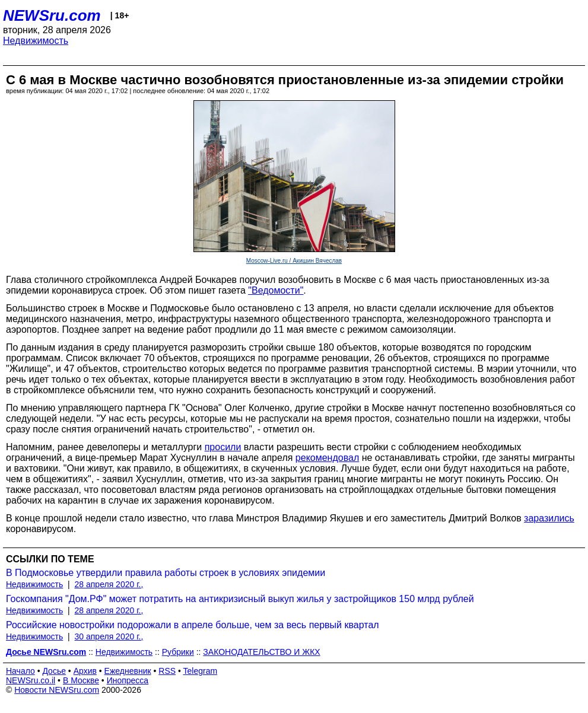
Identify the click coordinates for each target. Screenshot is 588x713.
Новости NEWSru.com (57, 690)
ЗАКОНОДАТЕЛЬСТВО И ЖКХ (261, 652)
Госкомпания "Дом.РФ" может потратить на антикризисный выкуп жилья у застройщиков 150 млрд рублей (240, 599)
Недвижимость (36, 41)
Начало (20, 671)
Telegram (201, 671)
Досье (54, 671)
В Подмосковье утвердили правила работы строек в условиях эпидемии (166, 573)
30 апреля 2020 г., (109, 636)
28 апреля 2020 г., (109, 584)
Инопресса (128, 680)
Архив (85, 671)
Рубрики (178, 652)
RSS (167, 671)
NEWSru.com (52, 15)
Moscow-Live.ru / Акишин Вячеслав (294, 261)
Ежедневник (128, 671)
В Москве (81, 680)
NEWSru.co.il (31, 680)
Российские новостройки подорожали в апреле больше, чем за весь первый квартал (193, 625)
